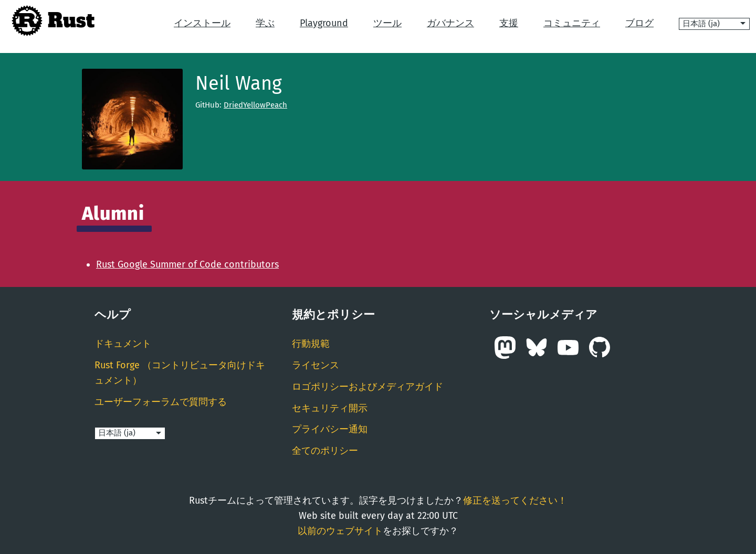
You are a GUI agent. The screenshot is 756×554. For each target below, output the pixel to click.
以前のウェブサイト (340, 531)
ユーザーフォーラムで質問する (161, 402)
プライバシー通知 (330, 429)
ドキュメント (123, 344)
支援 (509, 23)
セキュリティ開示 (330, 408)
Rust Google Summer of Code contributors (187, 264)
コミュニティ (572, 23)
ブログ (639, 23)
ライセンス (316, 365)
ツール (387, 23)
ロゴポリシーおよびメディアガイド (367, 387)
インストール (202, 23)
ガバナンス (450, 23)
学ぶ (265, 23)
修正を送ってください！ (515, 500)
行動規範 (311, 344)
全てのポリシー (325, 451)
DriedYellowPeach (255, 105)
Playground (324, 23)
